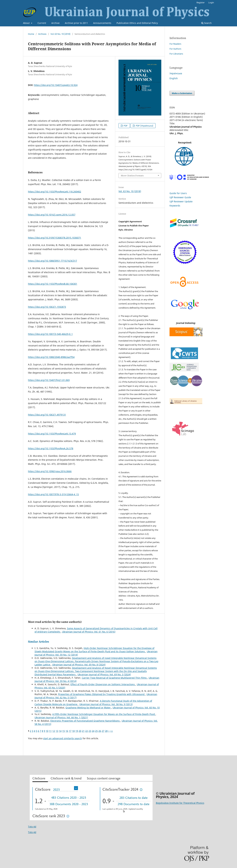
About (27, 23)
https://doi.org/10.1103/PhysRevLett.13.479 (52, 434)
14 (60, 731)
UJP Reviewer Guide (180, 197)
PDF (125, 126)
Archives (42, 34)
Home (31, 34)
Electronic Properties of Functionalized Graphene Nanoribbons (85, 721)
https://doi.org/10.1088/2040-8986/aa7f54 (51, 357)
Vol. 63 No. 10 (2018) (60, 34)
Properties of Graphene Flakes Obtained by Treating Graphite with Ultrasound (102, 694)
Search (206, 23)
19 (77, 731)
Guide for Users (178, 193)
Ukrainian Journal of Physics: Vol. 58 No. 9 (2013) (106, 704)
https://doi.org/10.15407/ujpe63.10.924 (56, 85)
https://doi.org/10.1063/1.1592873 (47, 307)
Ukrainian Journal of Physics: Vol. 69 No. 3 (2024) (104, 674)
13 (57, 731)
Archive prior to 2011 (76, 23)
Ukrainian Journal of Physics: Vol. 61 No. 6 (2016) (89, 632)
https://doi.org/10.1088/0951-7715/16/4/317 (53, 261)
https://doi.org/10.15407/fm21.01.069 (49, 380)
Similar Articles (39, 642)
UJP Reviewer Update (181, 201)
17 (70, 731)
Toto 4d (32, 827)
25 (96, 731)
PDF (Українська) (144, 126)
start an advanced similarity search (63, 738)
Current (42, 23)
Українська (176, 73)
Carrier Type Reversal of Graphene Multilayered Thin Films (115, 678)
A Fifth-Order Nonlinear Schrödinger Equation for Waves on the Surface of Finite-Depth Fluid (104, 714)
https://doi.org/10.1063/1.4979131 (47, 415)
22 (87, 731)
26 (100, 731)
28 (106, 731)
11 (50, 731)
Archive (55, 23)
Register (201, 2)
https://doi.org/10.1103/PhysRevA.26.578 (51, 448)
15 (64, 731)
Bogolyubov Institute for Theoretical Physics (180, 803)
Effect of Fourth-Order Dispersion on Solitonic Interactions (103, 684)
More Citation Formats (132, 176)
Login (211, 2)
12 (54, 731)
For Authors (175, 49)
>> (112, 731)
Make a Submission (182, 93)
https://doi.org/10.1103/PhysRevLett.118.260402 (55, 192)
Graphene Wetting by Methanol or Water (88, 708)
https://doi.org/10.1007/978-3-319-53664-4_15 (53, 494)
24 (93, 731)
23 (90, 731)
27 (103, 731)
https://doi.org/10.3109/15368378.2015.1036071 (55, 238)
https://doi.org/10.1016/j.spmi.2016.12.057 (52, 215)
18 (73, 731)
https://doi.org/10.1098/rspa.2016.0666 (50, 471)
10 (47, 731)
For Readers (175, 44)
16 (67, 731)
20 (80, 731)
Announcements (102, 23)
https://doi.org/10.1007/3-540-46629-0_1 (50, 334)
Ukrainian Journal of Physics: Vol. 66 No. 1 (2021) (61, 717)
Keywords (175, 206)
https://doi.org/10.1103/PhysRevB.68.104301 (53, 284)
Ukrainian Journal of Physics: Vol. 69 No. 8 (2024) (79, 665)
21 (83, 731)
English (174, 78)
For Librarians (176, 54)
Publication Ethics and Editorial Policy (137, 23)
